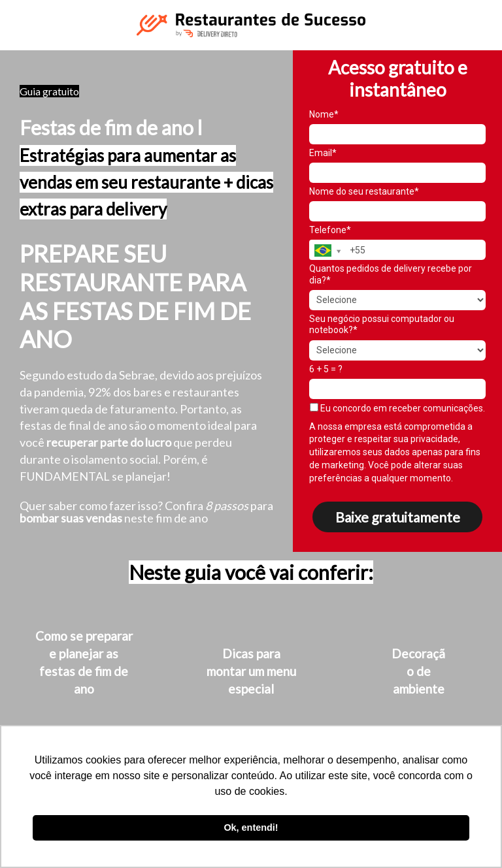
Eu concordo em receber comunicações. (397, 408)
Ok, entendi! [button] (251, 828)
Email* (323, 153)
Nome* (324, 114)
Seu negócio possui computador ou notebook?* (382, 325)
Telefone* (330, 230)
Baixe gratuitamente (398, 517)
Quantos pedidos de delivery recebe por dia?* (391, 274)
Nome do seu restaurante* (364, 191)
